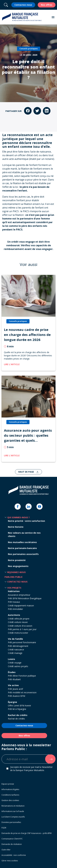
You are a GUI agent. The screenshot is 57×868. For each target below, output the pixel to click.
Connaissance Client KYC (12, 839)
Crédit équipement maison (21, 606)
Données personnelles (11, 822)
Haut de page (26, 472)
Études (12, 672)
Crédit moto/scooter (18, 633)
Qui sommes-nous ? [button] (18, 517)
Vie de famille (15, 639)
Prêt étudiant (14, 679)
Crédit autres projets (18, 666)
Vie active (13, 685)
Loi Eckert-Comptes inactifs (13, 817)
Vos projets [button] (14, 588)
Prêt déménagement (18, 646)
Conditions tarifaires (10, 795)
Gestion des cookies (10, 800)
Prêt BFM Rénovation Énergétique (25, 598)
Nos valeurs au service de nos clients (24, 534)
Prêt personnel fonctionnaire (22, 642)
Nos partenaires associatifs (23, 554)
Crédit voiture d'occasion (20, 626)
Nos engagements (18, 566)
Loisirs (11, 659)
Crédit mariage (15, 653)
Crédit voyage (15, 663)
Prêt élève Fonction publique (22, 676)
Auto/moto (14, 615)
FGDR (4, 828)
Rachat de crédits (18, 715)
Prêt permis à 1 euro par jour (22, 629)
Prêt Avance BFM (16, 696)
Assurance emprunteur (19, 595)
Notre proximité (17, 560)
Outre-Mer (6, 850)
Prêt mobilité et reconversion (22, 692)
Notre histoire (16, 527)
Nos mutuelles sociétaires (22, 542)
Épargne (12, 702)
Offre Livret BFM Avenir (19, 706)
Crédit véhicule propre (19, 619)
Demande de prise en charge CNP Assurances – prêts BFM (27, 833)
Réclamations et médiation (13, 806)
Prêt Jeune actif (15, 689)
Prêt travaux (14, 602)
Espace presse (8, 784)
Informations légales (10, 789)
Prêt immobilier (15, 609)
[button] (53, 17)
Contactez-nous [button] (17, 582)
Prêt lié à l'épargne (17, 709)
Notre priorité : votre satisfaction (26, 521)
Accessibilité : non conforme (14, 855)
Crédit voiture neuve (18, 622)
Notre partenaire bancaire (22, 548)
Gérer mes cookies (10, 861)
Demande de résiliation (12, 844)
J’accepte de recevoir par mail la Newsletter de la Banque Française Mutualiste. (31, 769)
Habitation (14, 591)
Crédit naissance (16, 650)
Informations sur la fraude (13, 811)
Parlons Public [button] (14, 577)
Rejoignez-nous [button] (16, 572)
